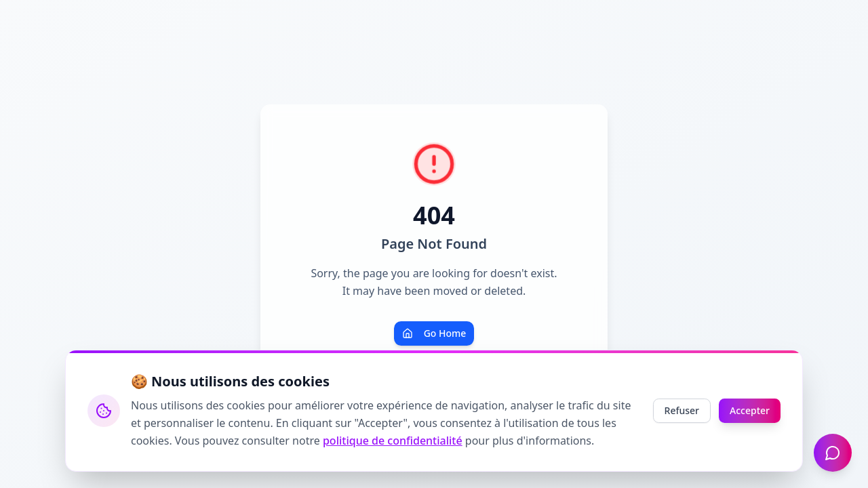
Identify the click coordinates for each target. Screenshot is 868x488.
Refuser (682, 410)
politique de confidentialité (393, 441)
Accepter (750, 410)
